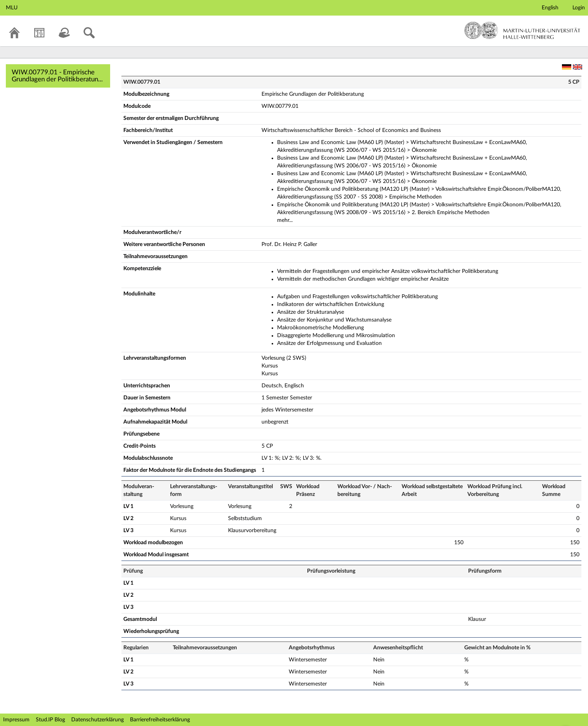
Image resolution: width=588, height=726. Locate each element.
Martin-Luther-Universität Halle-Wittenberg (522, 30)
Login (579, 8)
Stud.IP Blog (50, 720)
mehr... (285, 220)
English (550, 8)
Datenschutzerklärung (97, 720)
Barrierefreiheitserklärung (160, 720)
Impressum (16, 720)
